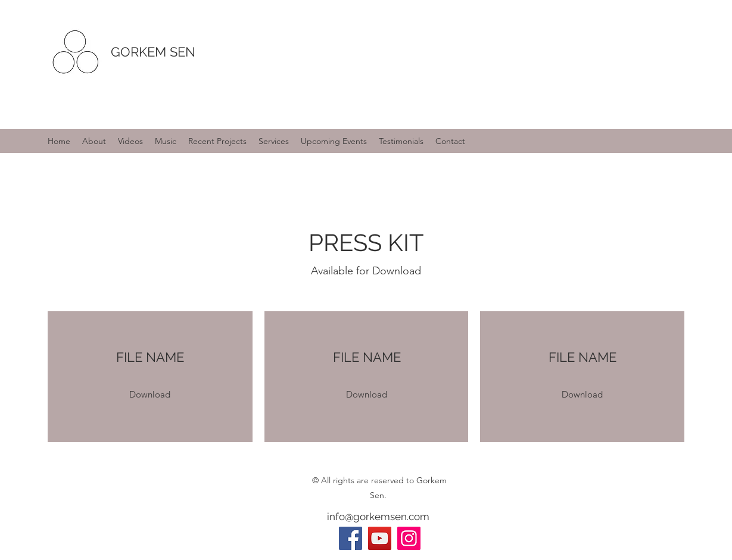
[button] (150, 395)
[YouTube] (380, 538)
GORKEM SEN (153, 52)
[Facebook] (351, 538)
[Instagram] (409, 538)
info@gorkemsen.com (378, 517)
